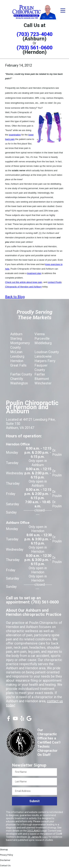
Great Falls (18, 365)
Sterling (16, 339)
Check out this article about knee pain (24, 282)
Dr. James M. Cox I (38, 837)
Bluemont (42, 379)
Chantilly (17, 379)
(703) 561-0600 (35, 48)
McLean (16, 352)
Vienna (40, 334)
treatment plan (34, 273)
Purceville (42, 339)
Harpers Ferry (45, 361)
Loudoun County (47, 352)
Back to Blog (15, 297)
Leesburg (17, 356)
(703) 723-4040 (35, 34)
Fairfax (40, 374)
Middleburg (43, 343)
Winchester (43, 383)
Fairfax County (21, 374)
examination (15, 135)
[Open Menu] (63, 10)
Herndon (17, 361)
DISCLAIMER (34, 831)
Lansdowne (43, 356)
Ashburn (16, 334)
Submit (34, 801)
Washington (19, 383)
